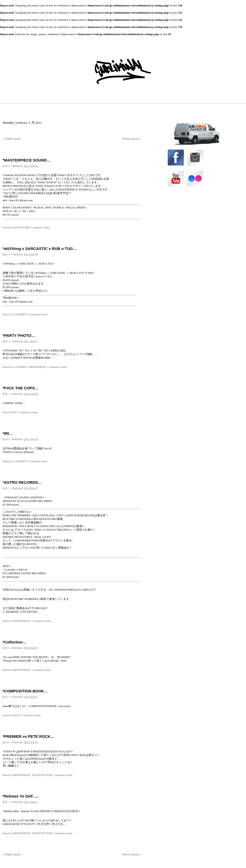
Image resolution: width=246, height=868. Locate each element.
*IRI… (8, 433)
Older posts (12, 139)
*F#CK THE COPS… (21, 388)
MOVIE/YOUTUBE (42, 775)
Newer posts (131, 139)
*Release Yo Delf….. (20, 796)
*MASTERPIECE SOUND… (27, 160)
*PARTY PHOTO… (19, 335)
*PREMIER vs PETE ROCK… (28, 736)
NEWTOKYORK (21, 228)
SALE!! (16, 715)
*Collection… (14, 642)
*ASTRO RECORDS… (22, 482)
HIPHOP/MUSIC (38, 367)
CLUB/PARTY (20, 314)
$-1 (8, 166)
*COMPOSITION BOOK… (25, 691)
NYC (15, 412)
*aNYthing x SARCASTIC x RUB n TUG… (40, 249)
